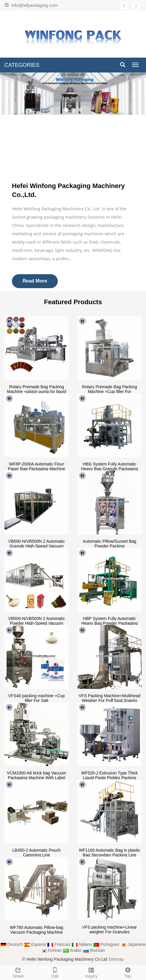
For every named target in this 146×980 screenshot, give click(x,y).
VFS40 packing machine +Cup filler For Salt (37, 698)
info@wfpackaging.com (34, 5)
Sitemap (116, 959)
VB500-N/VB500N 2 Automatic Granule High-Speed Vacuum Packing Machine (37, 546)
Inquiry (91, 972)
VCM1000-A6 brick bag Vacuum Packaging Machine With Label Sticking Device (36, 778)
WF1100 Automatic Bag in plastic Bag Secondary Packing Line (110, 853)
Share (18, 972)
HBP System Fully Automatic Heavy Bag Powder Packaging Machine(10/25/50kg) (110, 623)
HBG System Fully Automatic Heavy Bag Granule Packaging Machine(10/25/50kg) (110, 469)
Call (55, 972)
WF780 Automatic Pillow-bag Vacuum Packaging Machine (36, 930)
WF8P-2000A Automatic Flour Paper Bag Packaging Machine (36, 466)
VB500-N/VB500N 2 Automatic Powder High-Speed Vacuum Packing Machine (37, 623)
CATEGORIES (22, 65)
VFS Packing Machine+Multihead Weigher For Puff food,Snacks (110, 698)
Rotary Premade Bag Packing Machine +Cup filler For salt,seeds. (109, 392)
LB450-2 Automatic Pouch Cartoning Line (37, 853)
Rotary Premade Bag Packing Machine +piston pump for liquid (36, 389)
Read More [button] (35, 281)
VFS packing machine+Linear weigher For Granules (110, 929)
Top (128, 972)
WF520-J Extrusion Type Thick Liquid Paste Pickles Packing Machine (109, 778)
